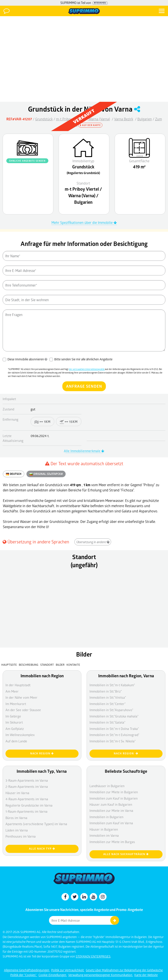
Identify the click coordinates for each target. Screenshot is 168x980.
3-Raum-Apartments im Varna (27, 780)
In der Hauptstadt (18, 685)
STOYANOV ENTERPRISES (93, 956)
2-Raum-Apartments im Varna (27, 786)
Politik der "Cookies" (24, 975)
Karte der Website (146, 975)
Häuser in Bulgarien (104, 829)
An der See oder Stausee (23, 710)
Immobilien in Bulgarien (106, 817)
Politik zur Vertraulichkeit (68, 970)
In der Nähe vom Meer (21, 697)
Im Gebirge (13, 716)
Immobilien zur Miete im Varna (111, 811)
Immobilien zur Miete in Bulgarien (114, 792)
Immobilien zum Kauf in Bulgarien (114, 798)
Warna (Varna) (99, 119)
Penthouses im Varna (21, 836)
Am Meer (12, 691)
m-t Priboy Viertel (70, 119)
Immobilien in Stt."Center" (108, 704)
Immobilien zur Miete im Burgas (112, 842)
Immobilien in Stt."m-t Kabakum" (112, 685)
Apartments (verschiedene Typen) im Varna (36, 824)
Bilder (60, 665)
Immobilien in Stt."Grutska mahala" (114, 716)
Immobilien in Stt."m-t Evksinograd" (114, 735)
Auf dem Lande (16, 741)
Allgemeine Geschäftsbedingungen (27, 970)
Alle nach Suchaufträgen (126, 854)
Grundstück (44, 119)
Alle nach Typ (42, 849)
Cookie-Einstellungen (53, 975)
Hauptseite (9, 665)
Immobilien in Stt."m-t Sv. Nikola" (113, 741)
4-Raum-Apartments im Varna (27, 799)
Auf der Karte (90, 125)
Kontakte (73, 665)
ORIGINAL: (46, 474)
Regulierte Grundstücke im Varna (29, 805)
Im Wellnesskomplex (20, 735)
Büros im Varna (16, 818)
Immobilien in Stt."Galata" (107, 722)
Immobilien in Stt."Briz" (106, 691)
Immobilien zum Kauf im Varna (111, 823)
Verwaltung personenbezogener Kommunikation (101, 975)
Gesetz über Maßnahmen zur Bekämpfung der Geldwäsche (124, 970)
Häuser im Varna (17, 793)
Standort (47, 665)
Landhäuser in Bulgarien (107, 786)
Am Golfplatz (15, 729)
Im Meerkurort (16, 704)
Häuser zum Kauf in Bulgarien (111, 804)
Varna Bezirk (124, 119)
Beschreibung (29, 665)
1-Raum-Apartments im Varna (26, 811)
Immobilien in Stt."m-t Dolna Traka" (114, 729)
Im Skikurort (14, 722)
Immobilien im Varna (104, 835)
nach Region (42, 753)
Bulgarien (145, 119)
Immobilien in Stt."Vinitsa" (108, 697)
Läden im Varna (17, 830)
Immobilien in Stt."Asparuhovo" (111, 710)
